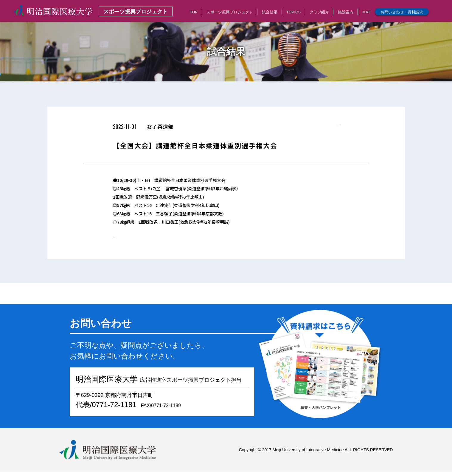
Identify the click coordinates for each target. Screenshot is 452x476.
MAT (366, 12)
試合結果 (270, 12)
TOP (194, 12)
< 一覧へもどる (325, 128)
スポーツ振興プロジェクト (230, 12)
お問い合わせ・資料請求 (402, 12)
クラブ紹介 (319, 12)
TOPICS (293, 12)
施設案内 (346, 12)
